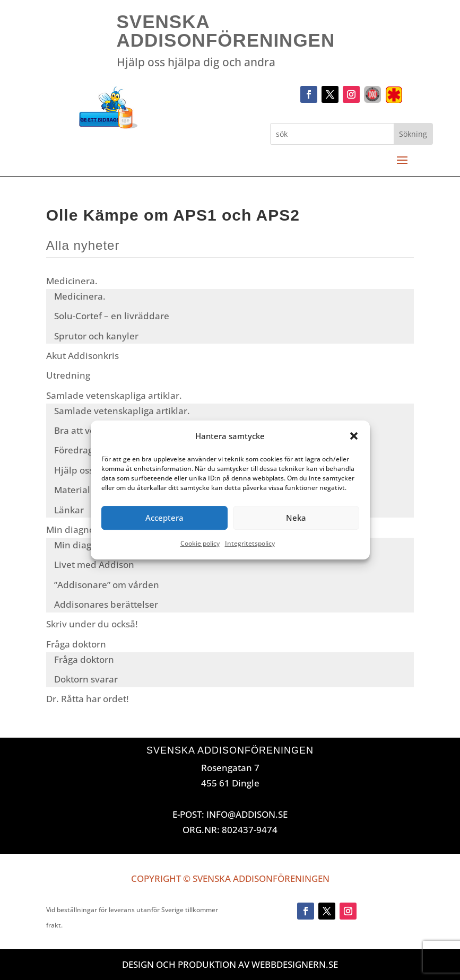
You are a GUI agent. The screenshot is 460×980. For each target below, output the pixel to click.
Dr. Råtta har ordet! (88, 699)
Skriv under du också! (92, 624)
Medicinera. (72, 281)
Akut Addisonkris (83, 356)
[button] (354, 436)
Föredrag (73, 450)
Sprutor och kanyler (96, 336)
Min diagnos (72, 530)
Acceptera (164, 518)
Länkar (69, 510)
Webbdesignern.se (295, 964)
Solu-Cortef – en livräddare (112, 316)
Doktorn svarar (86, 679)
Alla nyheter (83, 245)
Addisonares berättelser (106, 604)
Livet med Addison (94, 565)
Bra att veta (79, 430)
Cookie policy (200, 543)
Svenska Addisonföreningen (226, 31)
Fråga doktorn (76, 644)
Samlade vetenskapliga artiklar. (114, 395)
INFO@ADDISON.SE (247, 814)
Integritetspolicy (250, 543)
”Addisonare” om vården (107, 585)
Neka (296, 518)
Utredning (68, 375)
